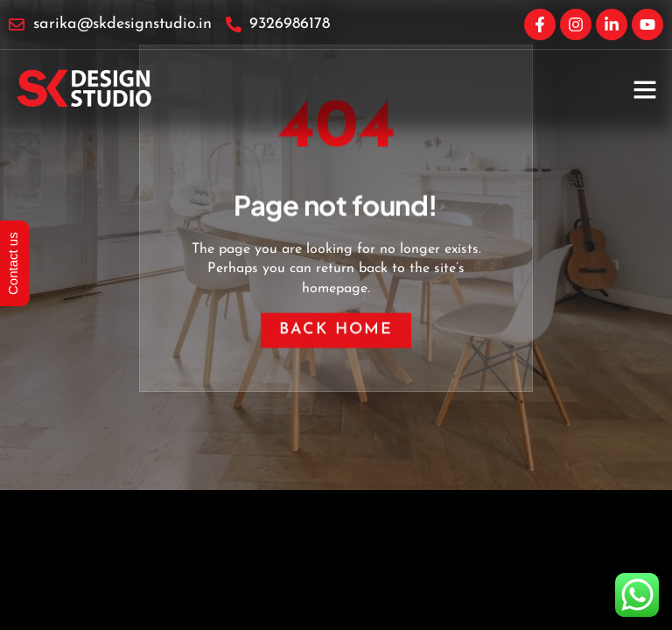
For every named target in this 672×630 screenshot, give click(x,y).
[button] (645, 89)
